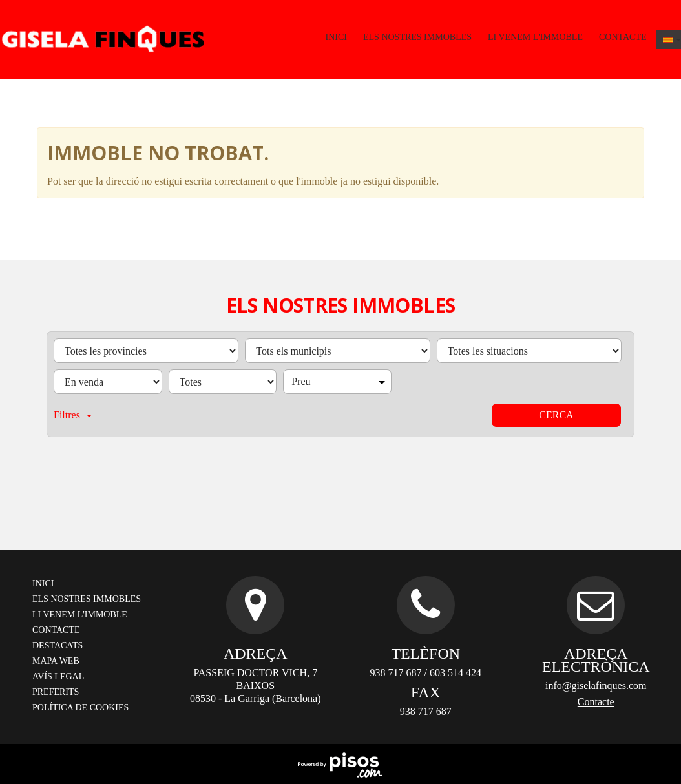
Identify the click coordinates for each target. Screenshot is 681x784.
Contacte (623, 37)
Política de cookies (80, 707)
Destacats (58, 645)
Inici (336, 37)
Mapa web (56, 661)
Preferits (56, 692)
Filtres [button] (73, 415)
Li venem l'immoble (535, 37)
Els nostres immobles (417, 37)
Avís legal (58, 676)
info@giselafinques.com (596, 686)
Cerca (556, 415)
